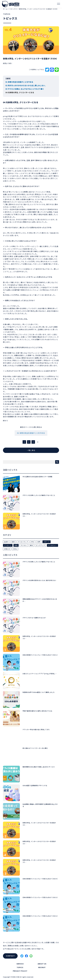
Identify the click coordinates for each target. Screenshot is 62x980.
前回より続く (8, 63)
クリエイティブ (23, 542)
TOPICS (20, 967)
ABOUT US (42, 964)
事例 (31, 545)
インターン (8, 545)
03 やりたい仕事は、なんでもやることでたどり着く (25, 89)
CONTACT (10, 956)
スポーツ (47, 542)
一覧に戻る (31, 450)
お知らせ (7, 549)
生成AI (6, 542)
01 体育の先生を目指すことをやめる (19, 82)
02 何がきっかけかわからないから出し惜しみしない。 (26, 85)
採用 (16, 545)
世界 (39, 542)
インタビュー (52, 545)
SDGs (15, 549)
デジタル (24, 545)
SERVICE (20, 964)
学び (33, 542)
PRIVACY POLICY (20, 971)
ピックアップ (40, 545)
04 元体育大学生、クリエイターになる (20, 92)
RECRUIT (42, 967)
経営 (13, 542)
